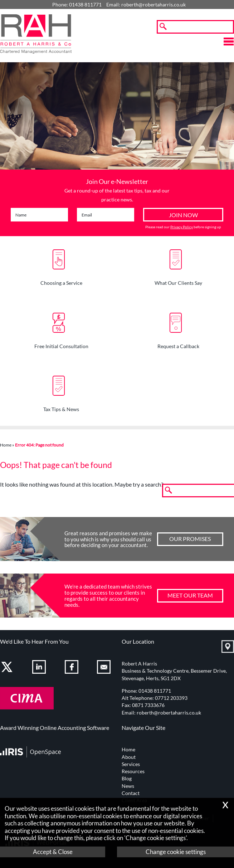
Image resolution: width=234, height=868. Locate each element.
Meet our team (190, 595)
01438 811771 (155, 691)
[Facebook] (72, 668)
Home (6, 445)
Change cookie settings (176, 852)
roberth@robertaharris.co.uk (153, 5)
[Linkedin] (40, 668)
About (129, 757)
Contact (131, 793)
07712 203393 (171, 698)
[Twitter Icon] (8, 668)
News (128, 786)
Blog (127, 779)
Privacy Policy (182, 227)
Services (131, 764)
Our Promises (190, 539)
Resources (133, 771)
